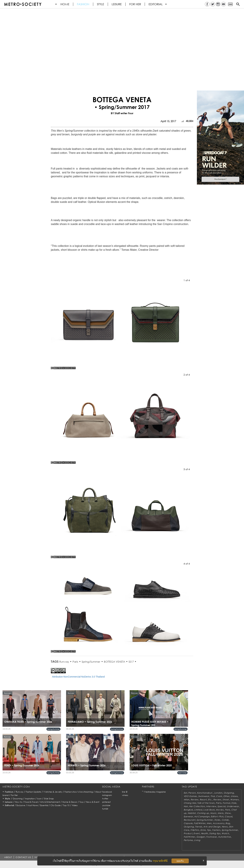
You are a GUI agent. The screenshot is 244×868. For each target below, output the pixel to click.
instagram (107, 795)
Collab (225, 820)
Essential (44, 805)
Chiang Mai (190, 803)
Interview (211, 806)
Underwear (233, 806)
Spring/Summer (91, 662)
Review (195, 800)
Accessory (218, 823)
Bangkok (188, 810)
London (218, 793)
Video (75, 805)
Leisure (117, 4)
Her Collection (197, 806)
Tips (209, 830)
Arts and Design (212, 827)
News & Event (93, 802)
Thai (213, 796)
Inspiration (30, 799)
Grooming (18, 799)
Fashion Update (33, 792)
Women (235, 800)
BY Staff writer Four (122, 113)
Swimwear (204, 796)
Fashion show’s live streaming (79, 792)
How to (19, 802)
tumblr (105, 809)
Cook (219, 796)
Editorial (156, 4)
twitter (105, 799)
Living (197, 840)
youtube (106, 805)
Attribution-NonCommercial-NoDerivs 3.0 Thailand (78, 677)
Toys (82, 802)
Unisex (234, 796)
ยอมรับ (180, 861)
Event (197, 833)
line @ (125, 792)
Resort (203, 800)
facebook (107, 792)
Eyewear (188, 816)
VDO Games (190, 796)
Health (204, 833)
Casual (228, 816)
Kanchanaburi (205, 793)
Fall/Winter (182, 773)
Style (101, 4)
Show (228, 813)
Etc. (210, 800)
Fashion (83, 4)
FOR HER (135, 4)
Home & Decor (70, 802)
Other (226, 796)
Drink (203, 830)
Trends (199, 827)
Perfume (188, 840)
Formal (226, 803)
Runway (64, 662)
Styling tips (215, 833)
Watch (225, 833)
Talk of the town (206, 803)
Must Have (33, 805)
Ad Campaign (202, 816)
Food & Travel (31, 802)
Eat (185, 793)
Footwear (211, 837)
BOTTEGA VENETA (114, 662)
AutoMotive (224, 837)
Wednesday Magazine (155, 792)
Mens (221, 813)
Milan (187, 800)
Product (188, 833)
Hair (186, 806)
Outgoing (229, 793)
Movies (220, 810)
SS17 (131, 662)
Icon (39, 799)
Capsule (188, 823)
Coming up (203, 813)
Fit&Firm (195, 830)
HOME (65, 4)
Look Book (209, 810)
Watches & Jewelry (53, 792)
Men (209, 823)
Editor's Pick (217, 816)
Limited (198, 810)
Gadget (201, 837)
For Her (14, 795)
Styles (217, 820)
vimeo (125, 795)
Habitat (192, 813)
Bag (228, 823)
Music (213, 813)
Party (219, 803)
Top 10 (66, 805)
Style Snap (49, 799)
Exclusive (21, 805)
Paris (75, 662)
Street (226, 800)
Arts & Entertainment (50, 802)
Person (192, 793)
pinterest (106, 802)
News (225, 827)
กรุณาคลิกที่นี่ (160, 861)
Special (221, 806)
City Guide (56, 805)
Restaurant (190, 820)
